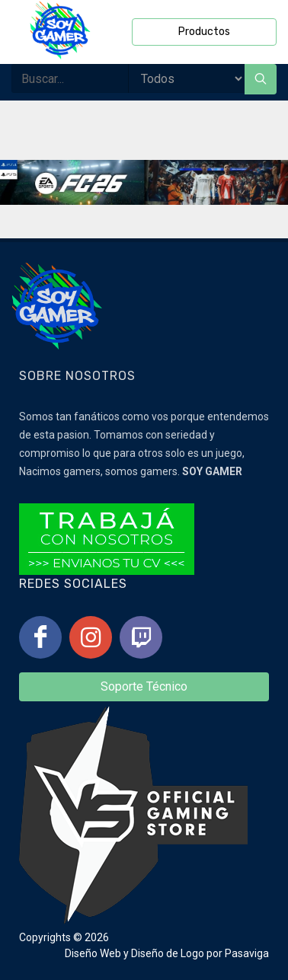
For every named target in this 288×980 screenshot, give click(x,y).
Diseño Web (93, 953)
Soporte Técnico (144, 686)
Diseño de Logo (168, 953)
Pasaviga (247, 953)
